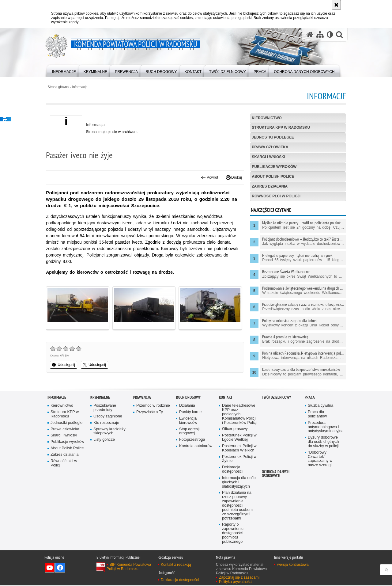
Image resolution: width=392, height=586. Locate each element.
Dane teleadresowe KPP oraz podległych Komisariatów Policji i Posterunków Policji (240, 414)
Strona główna (60, 87)
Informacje (81, 87)
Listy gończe (104, 440)
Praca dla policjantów (317, 414)
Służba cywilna (321, 406)
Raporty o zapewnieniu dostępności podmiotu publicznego (233, 534)
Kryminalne (100, 397)
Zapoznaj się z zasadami (239, 578)
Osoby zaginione (108, 416)
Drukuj (233, 178)
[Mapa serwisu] (320, 35)
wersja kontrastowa (293, 565)
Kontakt (226, 397)
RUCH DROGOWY (188, 397)
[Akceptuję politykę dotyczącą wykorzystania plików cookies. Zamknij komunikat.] (336, 5)
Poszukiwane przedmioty (105, 408)
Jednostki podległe (273, 138)
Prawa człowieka (270, 147)
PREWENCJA (142, 397)
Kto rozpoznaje (106, 423)
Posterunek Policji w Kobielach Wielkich (239, 448)
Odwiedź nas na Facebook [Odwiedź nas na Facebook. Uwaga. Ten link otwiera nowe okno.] (60, 568)
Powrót (209, 178)
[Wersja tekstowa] (330, 35)
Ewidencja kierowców (188, 421)
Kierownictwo (266, 118)
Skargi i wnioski (268, 157)
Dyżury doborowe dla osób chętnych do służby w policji (323, 442)
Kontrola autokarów (196, 446)
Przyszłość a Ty (150, 412)
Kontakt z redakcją (176, 565)
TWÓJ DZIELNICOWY (276, 397)
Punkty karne (190, 412)
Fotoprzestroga (192, 440)
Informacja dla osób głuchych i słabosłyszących (239, 483)
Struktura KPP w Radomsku (281, 128)
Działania (187, 406)
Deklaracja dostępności (232, 470)
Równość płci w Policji (276, 196)
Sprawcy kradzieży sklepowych (109, 431)
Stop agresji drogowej (189, 431)
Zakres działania (269, 186)
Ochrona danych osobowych (276, 474)
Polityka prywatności (236, 582)
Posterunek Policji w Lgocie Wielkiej (239, 438)
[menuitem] (64, 71)
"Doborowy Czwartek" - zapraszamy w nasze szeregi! (320, 459)
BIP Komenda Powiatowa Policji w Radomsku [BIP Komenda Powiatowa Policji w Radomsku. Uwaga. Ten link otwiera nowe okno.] (129, 567)
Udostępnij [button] (65, 365)
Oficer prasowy (235, 429)
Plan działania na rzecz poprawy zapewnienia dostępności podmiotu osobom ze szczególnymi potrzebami (237, 506)
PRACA (310, 397)
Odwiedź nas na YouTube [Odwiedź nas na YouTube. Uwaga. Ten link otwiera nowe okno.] (50, 568)
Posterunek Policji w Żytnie (239, 459)
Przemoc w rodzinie (153, 406)
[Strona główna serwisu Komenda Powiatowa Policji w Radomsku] (310, 35)
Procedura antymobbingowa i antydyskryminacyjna (326, 427)
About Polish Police (273, 177)
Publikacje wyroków (274, 167)
